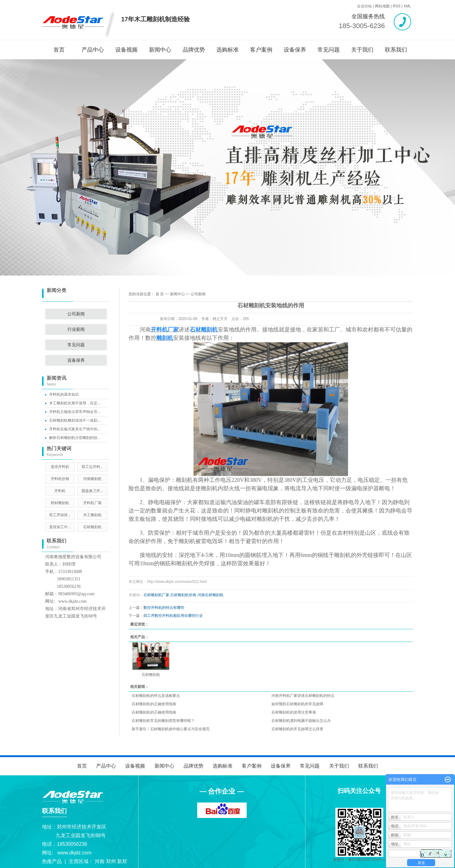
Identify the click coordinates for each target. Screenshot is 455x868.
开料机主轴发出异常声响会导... (75, 412)
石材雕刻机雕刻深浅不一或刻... (75, 420)
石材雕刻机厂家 (156, 595)
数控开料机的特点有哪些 (164, 608)
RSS (397, 6)
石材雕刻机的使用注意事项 (294, 712)
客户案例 (261, 50)
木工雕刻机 (92, 515)
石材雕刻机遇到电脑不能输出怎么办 (301, 721)
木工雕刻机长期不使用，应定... (75, 403)
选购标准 (228, 50)
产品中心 (93, 50)
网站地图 (382, 6)
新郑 (122, 861)
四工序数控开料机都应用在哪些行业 (173, 616)
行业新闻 (76, 329)
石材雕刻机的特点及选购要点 (156, 696)
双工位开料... (92, 467)
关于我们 (362, 50)
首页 (59, 50)
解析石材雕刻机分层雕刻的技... (75, 438)
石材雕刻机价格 (183, 595)
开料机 (60, 491)
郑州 (111, 861)
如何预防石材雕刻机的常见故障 (297, 704)
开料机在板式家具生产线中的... (75, 429)
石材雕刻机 (92, 527)
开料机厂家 (92, 503)
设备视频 (126, 50)
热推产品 (52, 861)
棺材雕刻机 (60, 503)
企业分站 (364, 6)
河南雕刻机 (92, 479)
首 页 (160, 294)
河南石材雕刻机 (210, 595)
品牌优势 (194, 50)
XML (407, 6)
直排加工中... (60, 527)
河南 (100, 861)
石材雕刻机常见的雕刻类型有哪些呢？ (163, 721)
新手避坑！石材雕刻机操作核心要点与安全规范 (171, 729)
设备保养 (295, 50)
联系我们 (396, 50)
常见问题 (329, 50)
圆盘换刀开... (92, 491)
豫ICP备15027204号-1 (367, 860)
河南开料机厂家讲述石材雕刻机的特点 (303, 696)
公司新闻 (76, 314)
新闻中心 (160, 50)
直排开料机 (60, 467)
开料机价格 (60, 479)
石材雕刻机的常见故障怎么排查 (297, 729)
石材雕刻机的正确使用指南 (154, 704)
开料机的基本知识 (64, 394)
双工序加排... (60, 515)
